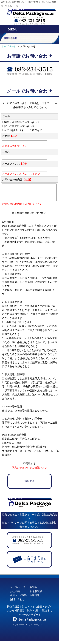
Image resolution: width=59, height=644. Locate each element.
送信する (30, 481)
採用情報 (35, 595)
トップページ (17, 587)
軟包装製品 (36, 591)
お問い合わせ (17, 599)
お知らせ (35, 587)
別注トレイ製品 (19, 595)
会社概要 (15, 591)
